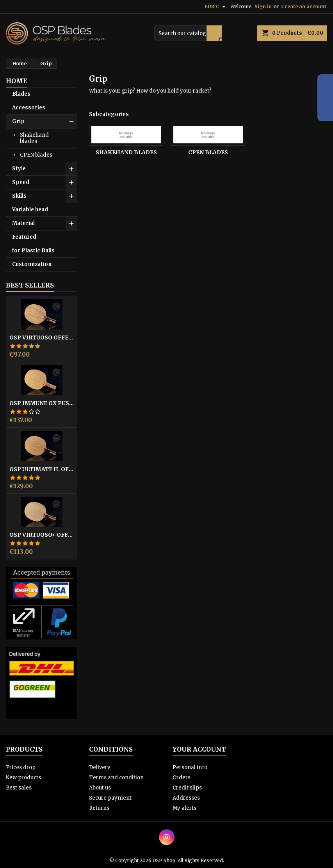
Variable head (30, 210)
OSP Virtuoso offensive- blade (42, 338)
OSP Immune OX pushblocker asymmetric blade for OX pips (42, 403)
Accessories (29, 108)
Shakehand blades (34, 138)
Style (19, 169)
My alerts (184, 808)
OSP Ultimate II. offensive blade (42, 469)
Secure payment (110, 798)
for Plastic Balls (33, 251)
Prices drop (21, 767)
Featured (24, 237)
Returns (99, 808)
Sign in (263, 6)
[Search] (188, 33)
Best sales (19, 788)
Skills (19, 196)
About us (100, 788)
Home (17, 81)
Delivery (100, 767)
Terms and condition (116, 778)
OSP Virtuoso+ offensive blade (42, 535)
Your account (199, 749)
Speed (21, 182)
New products (23, 778)
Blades (21, 94)
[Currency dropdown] (216, 7)
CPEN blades (36, 155)
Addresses (186, 798)
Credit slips (187, 788)
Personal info (190, 767)
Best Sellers (30, 285)
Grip (18, 121)
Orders (182, 778)
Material (23, 223)
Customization (32, 264)
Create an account (304, 6)
